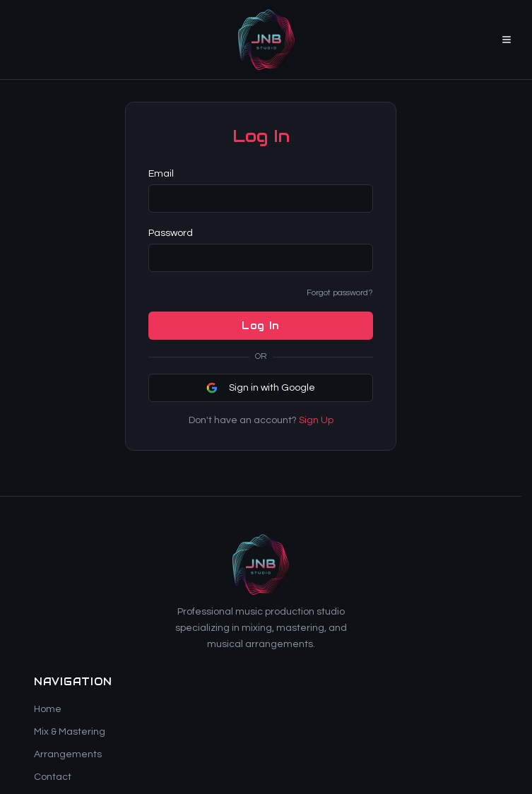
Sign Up (316, 420)
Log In (261, 326)
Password (171, 233)
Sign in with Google (261, 388)
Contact (53, 777)
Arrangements (68, 754)
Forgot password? (340, 293)
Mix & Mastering (70, 732)
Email (161, 174)
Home (48, 709)
